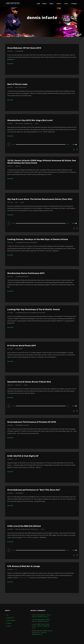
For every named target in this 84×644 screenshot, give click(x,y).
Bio (8, 615)
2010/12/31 (10, 385)
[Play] (9, 144)
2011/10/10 (10, 277)
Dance (44, 4)
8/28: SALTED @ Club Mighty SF (23, 456)
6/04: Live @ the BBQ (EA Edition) (24, 526)
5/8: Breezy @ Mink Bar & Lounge (24, 566)
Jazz (17, 202)
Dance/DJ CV (10, 618)
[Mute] (71, 145)
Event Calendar (11, 620)
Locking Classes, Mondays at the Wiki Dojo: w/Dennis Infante (38, 239)
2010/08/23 (10, 425)
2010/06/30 (10, 493)
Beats (17, 87)
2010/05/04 (10, 569)
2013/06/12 (10, 51)
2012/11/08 (10, 202)
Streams (74, 4)
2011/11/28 (10, 243)
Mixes (51, 4)
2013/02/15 (10, 124)
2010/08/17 (10, 459)
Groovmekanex (19, 51)
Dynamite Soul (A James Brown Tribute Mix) (29, 382)
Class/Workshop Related (22, 243)
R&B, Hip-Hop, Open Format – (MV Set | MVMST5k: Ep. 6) (41, 626)
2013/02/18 (10, 87)
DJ (20, 166)
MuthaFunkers (33, 243)
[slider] (41, 144)
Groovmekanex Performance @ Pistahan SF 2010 (32, 422)
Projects (9, 623)
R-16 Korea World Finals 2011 (22, 346)
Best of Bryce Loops (17, 84)
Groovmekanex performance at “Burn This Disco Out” (34, 490)
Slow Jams (27, 124)
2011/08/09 (10, 313)
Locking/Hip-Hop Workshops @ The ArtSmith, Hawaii (34, 309)
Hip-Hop (24, 87)
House (20, 529)
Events (59, 4)
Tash (34, 619)
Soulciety (27, 425)
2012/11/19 (10, 166)
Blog (66, 4)
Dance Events (19, 349)
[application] (42, 144)
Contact (9, 626)
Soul (31, 124)
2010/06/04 (10, 529)
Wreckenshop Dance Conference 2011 (26, 273)
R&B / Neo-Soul (19, 124)
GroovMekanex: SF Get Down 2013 (24, 48)
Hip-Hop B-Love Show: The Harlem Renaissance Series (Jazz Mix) (40, 199)
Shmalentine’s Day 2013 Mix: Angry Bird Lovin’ (30, 120)
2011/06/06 (10, 349)
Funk (20, 87)
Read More (10, 64)
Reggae (33, 529)
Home (38, 4)
